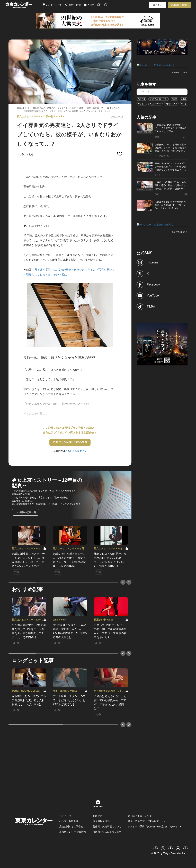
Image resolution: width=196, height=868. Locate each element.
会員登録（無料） (179, 5)
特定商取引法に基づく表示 (107, 832)
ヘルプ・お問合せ (69, 821)
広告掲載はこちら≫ (180, 72)
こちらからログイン (76, 451)
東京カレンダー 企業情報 (73, 832)
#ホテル (142, 99)
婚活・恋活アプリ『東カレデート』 (147, 821)
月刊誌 (89, 5)
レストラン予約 (53, 5)
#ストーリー (155, 103)
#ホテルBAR (171, 103)
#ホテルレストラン (159, 99)
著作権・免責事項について (107, 826)
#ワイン (142, 103)
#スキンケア (187, 103)
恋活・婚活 (73, 5)
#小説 (184, 99)
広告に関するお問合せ (71, 826)
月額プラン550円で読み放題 (70, 442)
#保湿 (174, 99)
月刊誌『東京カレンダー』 (142, 816)
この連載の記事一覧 (25, 512)
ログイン (157, 5)
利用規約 (97, 816)
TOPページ (65, 816)
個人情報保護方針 (102, 821)
